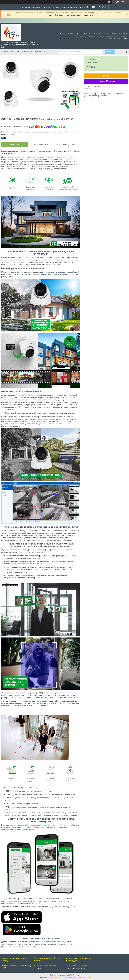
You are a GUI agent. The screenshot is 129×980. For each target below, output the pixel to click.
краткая (45, 942)
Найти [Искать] (110, 52)
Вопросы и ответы (119, 33)
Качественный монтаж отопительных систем (78, 967)
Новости (91, 36)
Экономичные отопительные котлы (48, 967)
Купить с (106, 82)
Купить (106, 76)
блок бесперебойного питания (39, 825)
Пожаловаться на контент (59, 977)
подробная (54, 942)
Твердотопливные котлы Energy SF (17, 967)
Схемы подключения (118, 38)
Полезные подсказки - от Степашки (112, 36)
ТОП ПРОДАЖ (99, 7)
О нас (80, 33)
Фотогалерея (80, 36)
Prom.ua (76, 975)
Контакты (88, 33)
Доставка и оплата (102, 33)
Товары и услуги (67, 33)
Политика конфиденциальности (82, 977)
